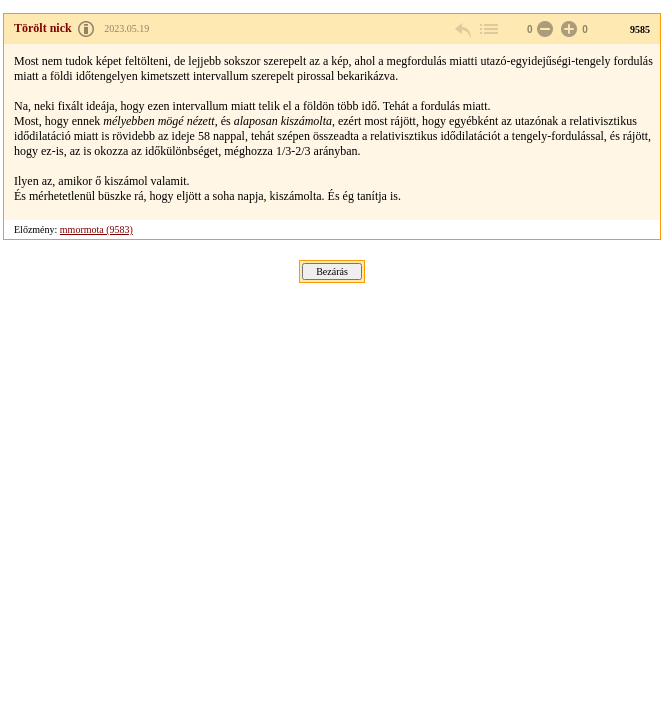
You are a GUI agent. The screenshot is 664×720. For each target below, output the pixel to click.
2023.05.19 (126, 28)
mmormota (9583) (96, 229)
